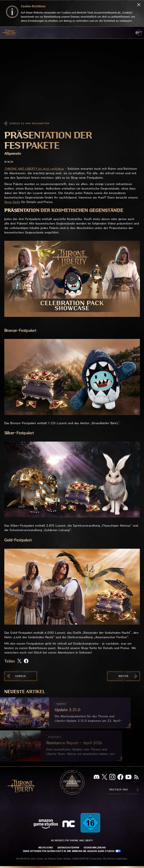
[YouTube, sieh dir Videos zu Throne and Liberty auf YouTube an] (128, 777)
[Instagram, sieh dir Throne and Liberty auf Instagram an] (112, 777)
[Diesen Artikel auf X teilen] (19, 661)
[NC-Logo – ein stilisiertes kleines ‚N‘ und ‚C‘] (69, 824)
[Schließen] (139, 5)
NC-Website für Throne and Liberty (72, 841)
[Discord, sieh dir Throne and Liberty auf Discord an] (97, 777)
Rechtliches (46, 848)
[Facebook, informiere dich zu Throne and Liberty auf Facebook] (120, 777)
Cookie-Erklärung (95, 848)
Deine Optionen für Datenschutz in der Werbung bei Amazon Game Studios (72, 851)
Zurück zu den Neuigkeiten (30, 123)
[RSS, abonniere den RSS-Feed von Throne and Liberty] (136, 777)
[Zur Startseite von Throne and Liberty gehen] (9, 33)
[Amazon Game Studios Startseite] (46, 824)
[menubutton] (139, 33)
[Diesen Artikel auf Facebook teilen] (26, 661)
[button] (72, 279)
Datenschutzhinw (68, 848)
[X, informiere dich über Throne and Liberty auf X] (104, 777)
